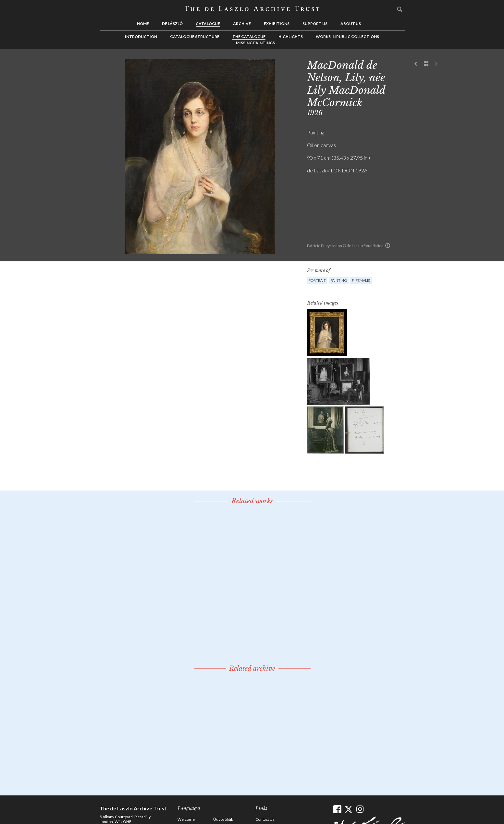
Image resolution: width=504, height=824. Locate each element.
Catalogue (208, 24)
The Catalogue (249, 37)
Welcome (186, 819)
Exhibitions (277, 24)
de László (172, 24)
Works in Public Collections (347, 37)
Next (436, 64)
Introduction (141, 37)
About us (351, 24)
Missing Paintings (255, 43)
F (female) (361, 280)
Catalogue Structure (195, 37)
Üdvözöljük (223, 819)
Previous (416, 64)
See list (426, 64)
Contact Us (265, 819)
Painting (339, 280)
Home (143, 24)
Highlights (291, 37)
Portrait (317, 280)
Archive (242, 24)
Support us (315, 24)
